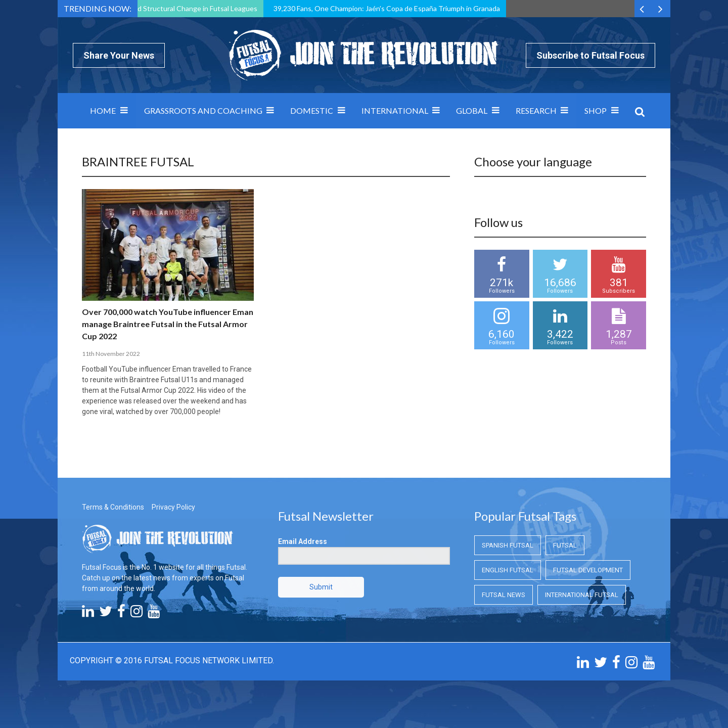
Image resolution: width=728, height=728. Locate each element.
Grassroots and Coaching (203, 110)
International (395, 110)
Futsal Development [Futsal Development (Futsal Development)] (588, 570)
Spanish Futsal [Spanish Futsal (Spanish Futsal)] (508, 545)
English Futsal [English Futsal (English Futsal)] (508, 570)
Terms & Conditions (113, 507)
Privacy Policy (173, 507)
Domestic (312, 110)
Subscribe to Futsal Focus (590, 55)
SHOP (596, 110)
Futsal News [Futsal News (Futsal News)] (504, 595)
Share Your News (119, 55)
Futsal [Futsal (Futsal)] (565, 545)
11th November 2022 (111, 354)
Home (103, 110)
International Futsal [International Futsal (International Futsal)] (582, 595)
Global (472, 110)
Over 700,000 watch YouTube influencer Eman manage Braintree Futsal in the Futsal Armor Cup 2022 (168, 324)
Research (536, 110)
